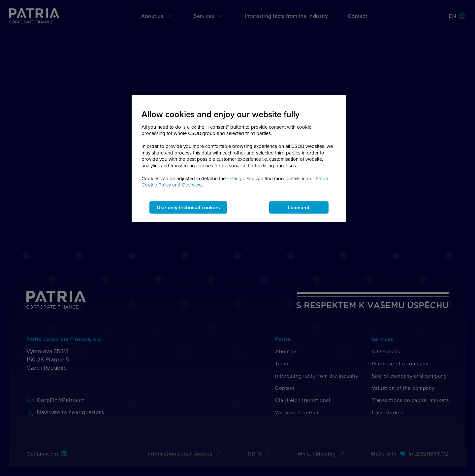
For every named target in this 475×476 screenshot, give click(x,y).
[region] (239, 158)
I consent (299, 207)
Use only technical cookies (188, 207)
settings (236, 178)
